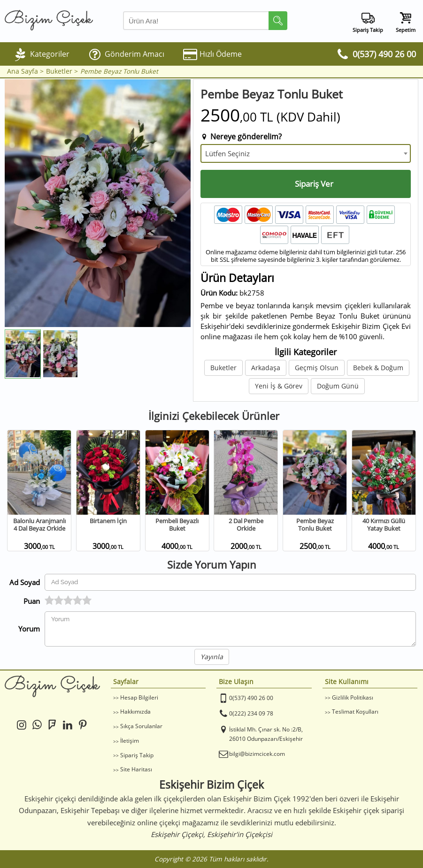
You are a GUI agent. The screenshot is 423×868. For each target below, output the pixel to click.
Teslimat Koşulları (355, 712)
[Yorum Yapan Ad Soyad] (230, 582)
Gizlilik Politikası (353, 697)
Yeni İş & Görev (279, 386)
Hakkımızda (135, 712)
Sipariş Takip (137, 755)
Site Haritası (136, 769)
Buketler (223, 368)
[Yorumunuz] (230, 629)
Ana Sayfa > (25, 72)
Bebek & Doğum (378, 368)
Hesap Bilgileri (139, 697)
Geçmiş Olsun (317, 368)
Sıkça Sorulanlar (141, 726)
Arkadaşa (266, 368)
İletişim (130, 741)
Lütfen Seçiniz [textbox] (227, 153)
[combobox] (306, 153)
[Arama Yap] (205, 21)
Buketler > (62, 72)
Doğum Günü (338, 386)
